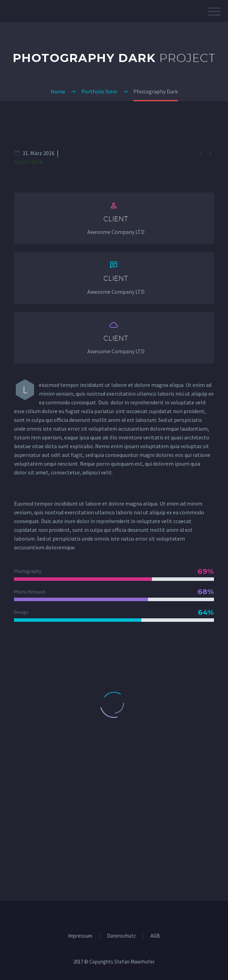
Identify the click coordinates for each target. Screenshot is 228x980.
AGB (155, 936)
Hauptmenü (214, 12)
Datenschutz (121, 936)
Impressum (80, 936)
